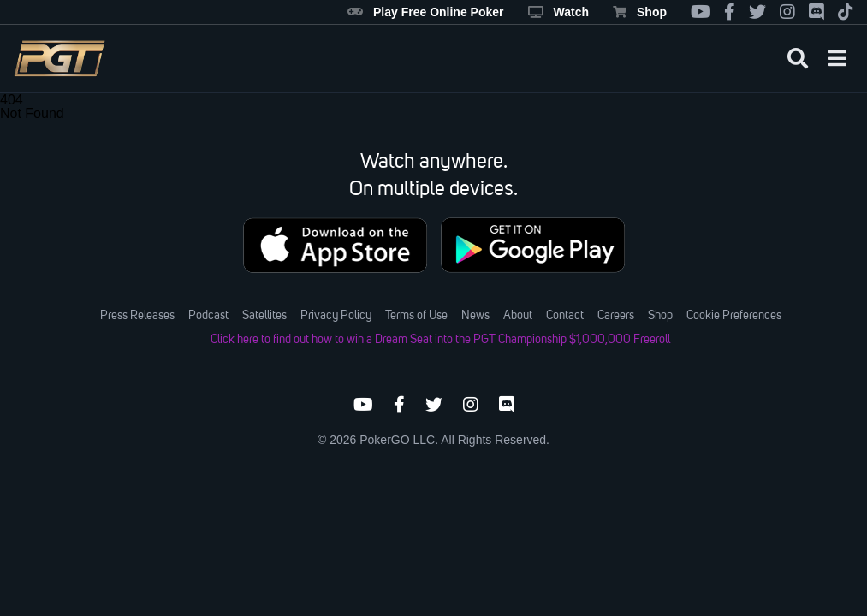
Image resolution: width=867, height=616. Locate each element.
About (518, 316)
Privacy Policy (336, 316)
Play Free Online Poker (426, 12)
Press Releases (137, 316)
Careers (616, 316)
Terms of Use (416, 316)
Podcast (208, 316)
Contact (565, 316)
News (475, 316)
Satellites (264, 316)
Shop (640, 12)
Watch (558, 12)
